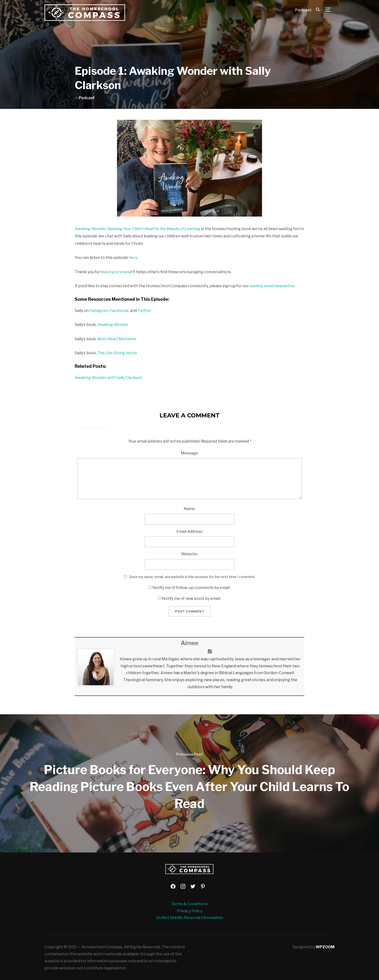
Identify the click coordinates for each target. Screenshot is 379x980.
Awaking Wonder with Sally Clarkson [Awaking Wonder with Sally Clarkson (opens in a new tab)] (108, 378)
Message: (190, 453)
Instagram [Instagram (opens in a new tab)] (99, 311)
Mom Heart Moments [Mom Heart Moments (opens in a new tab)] (117, 339)
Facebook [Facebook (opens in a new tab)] (119, 311)
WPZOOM (325, 947)
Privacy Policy (190, 911)
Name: (190, 509)
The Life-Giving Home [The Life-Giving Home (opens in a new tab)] (117, 353)
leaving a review (116, 272)
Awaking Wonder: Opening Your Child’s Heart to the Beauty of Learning (138, 229)
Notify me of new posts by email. (191, 599)
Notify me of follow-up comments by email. (191, 588)
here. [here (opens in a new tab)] (134, 258)
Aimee (190, 643)
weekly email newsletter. (273, 286)
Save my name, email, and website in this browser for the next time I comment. (192, 577)
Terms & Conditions (189, 904)
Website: (189, 554)
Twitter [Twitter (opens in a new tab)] (145, 311)
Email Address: (190, 531)
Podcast (303, 10)
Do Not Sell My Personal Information (190, 918)
